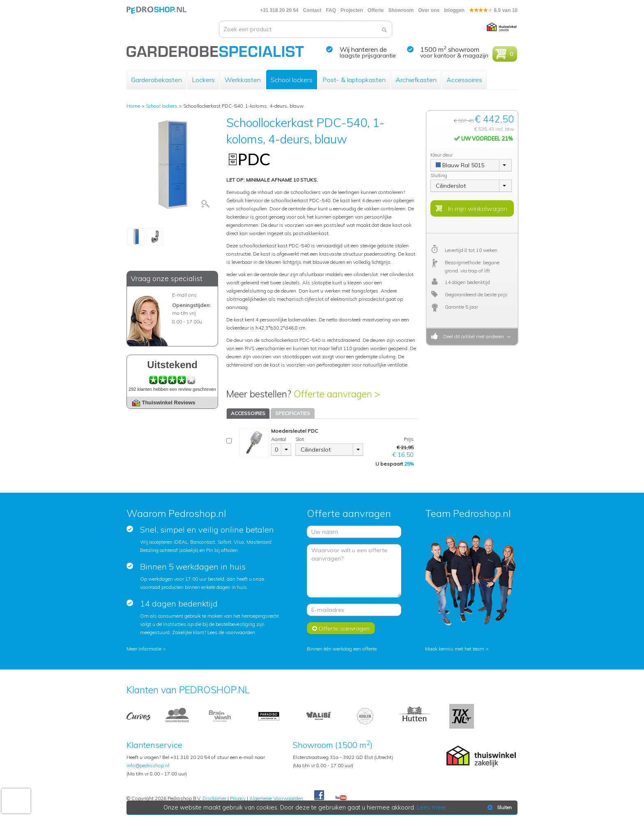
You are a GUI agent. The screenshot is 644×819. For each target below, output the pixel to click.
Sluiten (499, 807)
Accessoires (464, 80)
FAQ (331, 10)
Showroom (401, 10)
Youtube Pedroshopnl (341, 798)
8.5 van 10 (493, 10)
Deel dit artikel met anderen (472, 336)
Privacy (238, 798)
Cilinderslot (316, 450)
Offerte (376, 10)
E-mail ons (184, 295)
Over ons (429, 10)
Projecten (352, 10)
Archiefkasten (416, 80)
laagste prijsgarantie (368, 55)
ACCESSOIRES (248, 413)
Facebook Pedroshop (319, 796)
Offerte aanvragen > (337, 394)
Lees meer (432, 807)
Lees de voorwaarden (231, 632)
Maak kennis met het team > (457, 649)
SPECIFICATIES (293, 413)
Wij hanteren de (363, 49)
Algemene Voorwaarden (276, 798)
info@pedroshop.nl (148, 765)
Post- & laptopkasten (354, 80)
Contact (312, 10)
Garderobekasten (156, 80)
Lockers (203, 80)
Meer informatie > (146, 649)
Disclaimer (214, 798)
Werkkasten (243, 80)
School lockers (292, 80)
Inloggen (454, 10)
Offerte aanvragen (341, 628)
